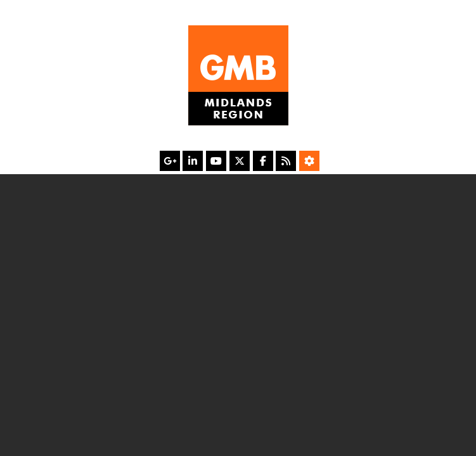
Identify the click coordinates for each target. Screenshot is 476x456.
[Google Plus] (170, 161)
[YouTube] (216, 161)
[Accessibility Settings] (309, 161)
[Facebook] (263, 161)
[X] (240, 161)
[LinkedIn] (193, 161)
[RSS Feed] (286, 161)
